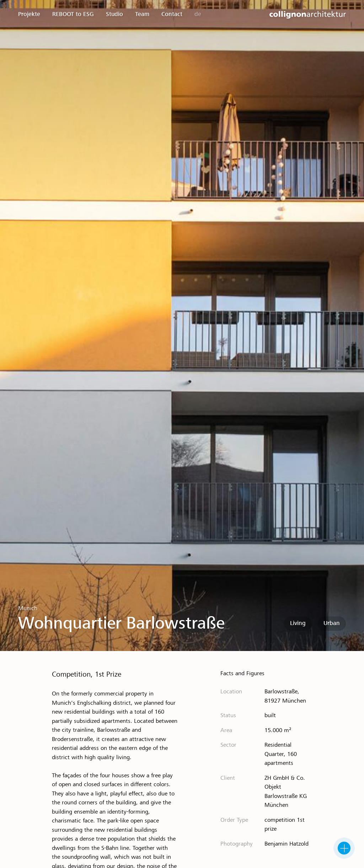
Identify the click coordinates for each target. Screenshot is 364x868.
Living (298, 623)
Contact (172, 14)
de (198, 14)
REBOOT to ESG (73, 14)
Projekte (29, 14)
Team (142, 14)
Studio (114, 14)
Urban (332, 623)
